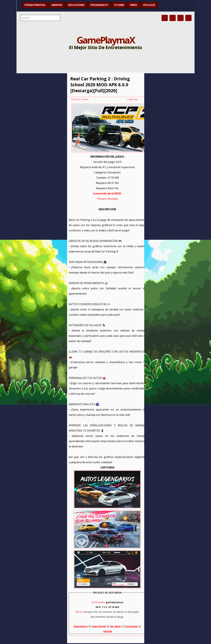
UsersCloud (99, 626)
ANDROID (57, 5)
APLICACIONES (76, 5)
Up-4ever (116, 626)
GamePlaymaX (106, 40)
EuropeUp (131, 626)
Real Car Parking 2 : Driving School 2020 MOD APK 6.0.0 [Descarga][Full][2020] (100, 85)
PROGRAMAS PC (99, 5)
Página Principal (35, 5)
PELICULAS (149, 5)
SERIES (134, 5)
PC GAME (119, 5)
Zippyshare (81, 626)
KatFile (108, 631)
